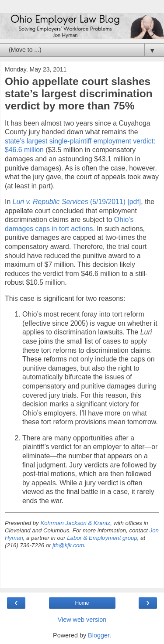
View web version (82, 620)
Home (82, 603)
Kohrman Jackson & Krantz (75, 523)
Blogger (99, 635)
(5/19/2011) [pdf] (77, 202)
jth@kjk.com (68, 545)
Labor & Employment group (102, 538)
